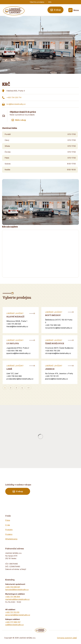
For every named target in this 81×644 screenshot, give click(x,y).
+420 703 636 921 (13, 587)
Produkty (9, 530)
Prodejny (9, 534)
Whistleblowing (11, 539)
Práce (8, 520)
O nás (8, 525)
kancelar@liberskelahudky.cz (17, 590)
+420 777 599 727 (13, 622)
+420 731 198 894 (13, 597)
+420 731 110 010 (12, 612)
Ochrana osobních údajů (67, 638)
